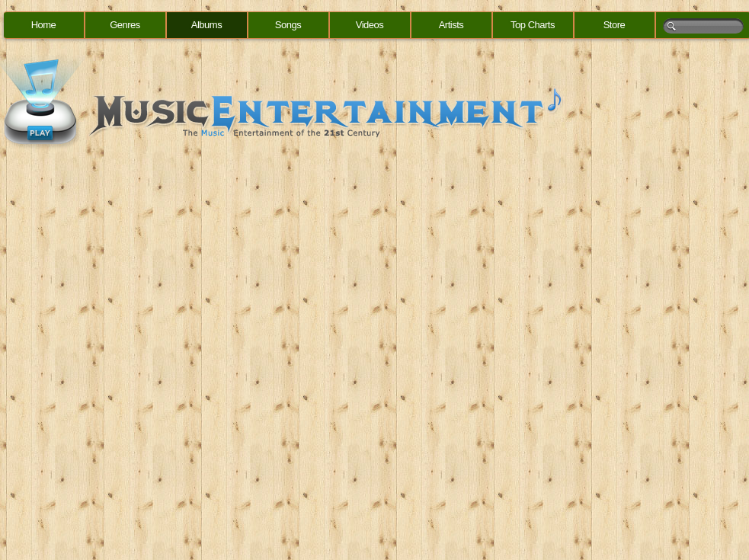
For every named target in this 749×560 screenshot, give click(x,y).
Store (615, 25)
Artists (451, 25)
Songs (288, 25)
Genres (125, 25)
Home (44, 25)
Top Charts (533, 25)
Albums (206, 25)
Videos (370, 25)
